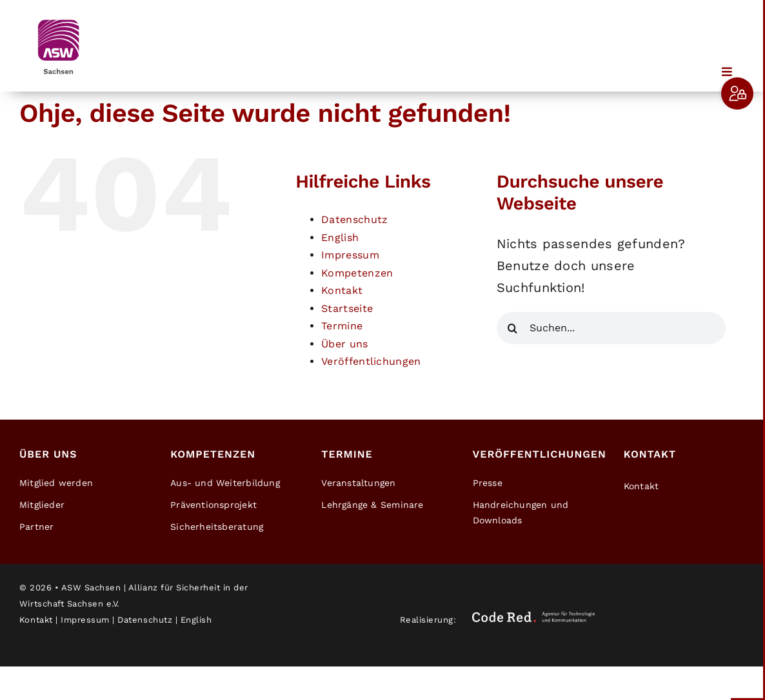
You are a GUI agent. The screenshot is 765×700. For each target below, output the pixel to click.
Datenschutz (354, 219)
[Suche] (513, 328)
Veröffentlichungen (371, 361)
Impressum (350, 255)
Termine (342, 326)
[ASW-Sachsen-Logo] (58, 19)
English (340, 238)
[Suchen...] (611, 328)
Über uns (344, 344)
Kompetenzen (357, 273)
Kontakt (342, 290)
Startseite (347, 308)
